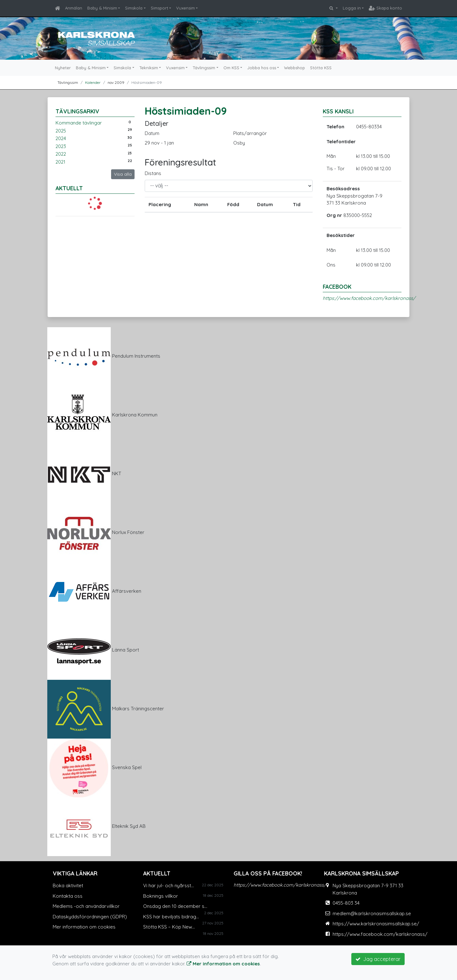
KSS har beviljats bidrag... (171, 917)
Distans (153, 173)
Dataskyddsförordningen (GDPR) (90, 917)
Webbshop (295, 68)
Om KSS (231, 68)
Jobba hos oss (262, 68)
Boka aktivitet (68, 885)
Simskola (134, 8)
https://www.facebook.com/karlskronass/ (369, 298)
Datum (152, 133)
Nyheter (63, 68)
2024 (61, 138)
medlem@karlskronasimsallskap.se (372, 913)
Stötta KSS (321, 68)
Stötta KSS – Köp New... (169, 927)
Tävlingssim (204, 68)
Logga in (352, 8)
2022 (61, 154)
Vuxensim (185, 8)
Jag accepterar (378, 959)
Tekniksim (149, 68)
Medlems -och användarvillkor (86, 906)
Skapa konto (385, 8)
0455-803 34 (346, 903)
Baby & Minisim (102, 8)
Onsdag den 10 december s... (175, 906)
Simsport (159, 8)
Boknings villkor (161, 896)
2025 (61, 131)
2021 (60, 162)
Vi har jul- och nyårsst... (169, 885)
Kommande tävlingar (79, 123)
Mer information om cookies (84, 927)
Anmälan (74, 8)
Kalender (93, 82)
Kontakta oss (68, 896)
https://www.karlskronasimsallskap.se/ (376, 924)
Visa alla (123, 174)
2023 (61, 146)
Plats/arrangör (250, 133)
